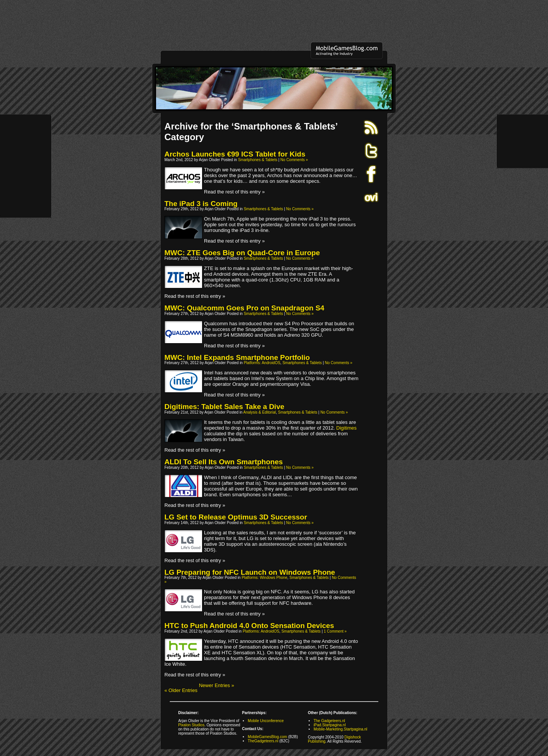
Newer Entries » (217, 685)
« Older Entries (181, 690)
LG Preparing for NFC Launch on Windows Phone (250, 572)
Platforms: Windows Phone (264, 578)
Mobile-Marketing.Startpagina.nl (340, 729)
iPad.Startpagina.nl (330, 725)
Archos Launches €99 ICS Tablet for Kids (235, 154)
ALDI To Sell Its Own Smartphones (224, 462)
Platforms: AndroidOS (262, 363)
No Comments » (294, 160)
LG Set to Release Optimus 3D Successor (236, 517)
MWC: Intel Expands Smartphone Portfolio (237, 357)
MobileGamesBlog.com (267, 737)
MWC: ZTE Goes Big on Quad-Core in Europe (242, 253)
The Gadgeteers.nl (329, 721)
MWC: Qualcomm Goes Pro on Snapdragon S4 (244, 308)
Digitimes (346, 428)
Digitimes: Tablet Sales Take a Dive (224, 407)
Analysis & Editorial (260, 412)
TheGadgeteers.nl (263, 741)
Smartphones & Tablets (257, 160)
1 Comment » (335, 631)
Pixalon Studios (191, 725)
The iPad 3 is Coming (201, 204)
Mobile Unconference (266, 721)
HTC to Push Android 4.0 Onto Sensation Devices (249, 626)
